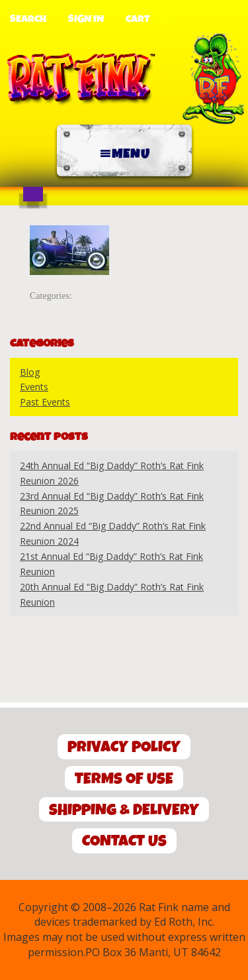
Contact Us (124, 841)
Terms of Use (124, 779)
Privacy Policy (124, 747)
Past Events (45, 402)
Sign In (86, 19)
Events (34, 387)
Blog (30, 372)
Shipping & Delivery (124, 810)
